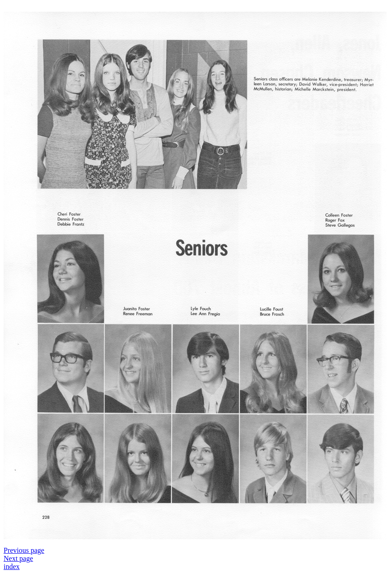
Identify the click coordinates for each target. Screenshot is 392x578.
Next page (18, 558)
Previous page (24, 550)
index (12, 567)
